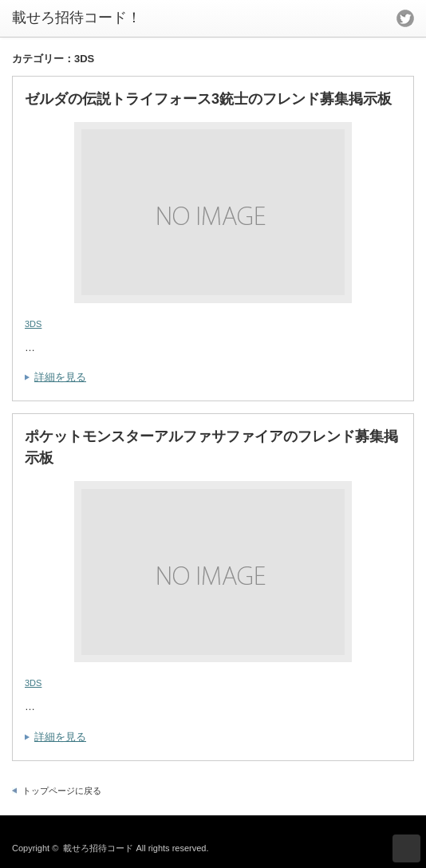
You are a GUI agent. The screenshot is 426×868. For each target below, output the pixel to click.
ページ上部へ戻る (406, 848)
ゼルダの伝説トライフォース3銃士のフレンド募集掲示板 (208, 99)
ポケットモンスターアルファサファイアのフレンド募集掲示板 (211, 447)
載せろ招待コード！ (77, 18)
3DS (33, 324)
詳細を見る (60, 377)
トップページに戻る (62, 791)
